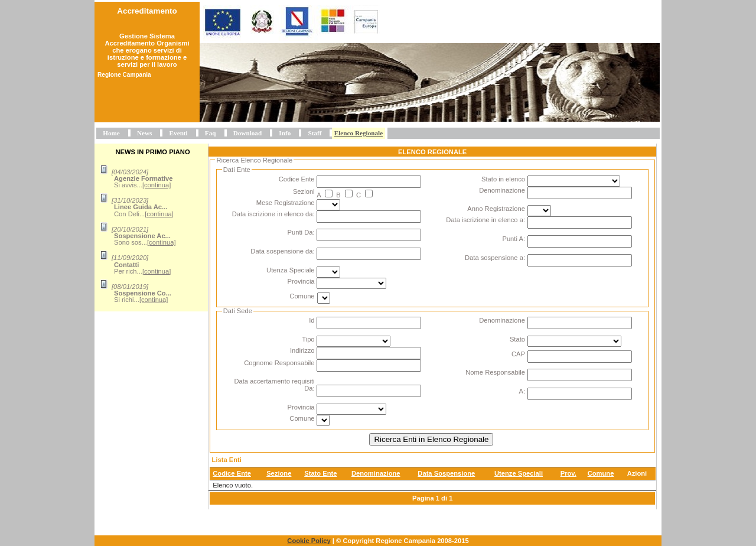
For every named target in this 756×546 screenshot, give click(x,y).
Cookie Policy (309, 541)
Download (248, 133)
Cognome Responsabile (279, 363)
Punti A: (514, 239)
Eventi (179, 133)
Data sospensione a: (495, 258)
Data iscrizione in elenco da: (273, 214)
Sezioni (304, 191)
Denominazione (502, 190)
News (144, 133)
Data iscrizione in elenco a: (485, 220)
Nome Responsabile (495, 372)
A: (522, 391)
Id (312, 320)
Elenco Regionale (359, 133)
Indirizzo (302, 350)
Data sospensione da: (282, 251)
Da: (309, 388)
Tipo (308, 339)
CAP (518, 354)
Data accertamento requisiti (274, 381)
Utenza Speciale (290, 270)
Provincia (301, 281)
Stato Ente (320, 473)
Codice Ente (297, 179)
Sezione (279, 473)
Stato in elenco (503, 179)
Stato (517, 339)
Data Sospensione (446, 473)
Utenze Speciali (519, 473)
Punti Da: (301, 232)
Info (285, 133)
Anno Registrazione (496, 209)
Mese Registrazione (286, 203)
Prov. (568, 473)
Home (111, 133)
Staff (315, 133)
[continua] (157, 185)
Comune (302, 296)
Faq (211, 133)
